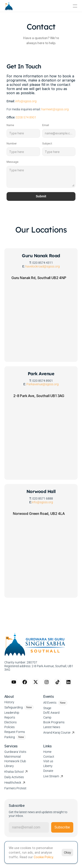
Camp (47, 717)
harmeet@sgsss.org (55, 109)
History (9, 702)
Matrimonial (13, 757)
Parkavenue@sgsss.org (43, 384)
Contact (49, 757)
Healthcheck (13, 783)
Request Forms (15, 732)
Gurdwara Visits (15, 752)
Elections (10, 722)
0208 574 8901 (26, 117)
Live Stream (51, 776)
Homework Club (15, 761)
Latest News (52, 727)
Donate (48, 771)
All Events (50, 703)
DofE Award (51, 713)
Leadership (12, 713)
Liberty (48, 766)
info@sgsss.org (26, 101)
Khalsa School (14, 772)
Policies (10, 727)
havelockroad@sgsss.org (43, 266)
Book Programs (54, 722)
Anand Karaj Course (57, 733)
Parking (10, 737)
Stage (47, 708)
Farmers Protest (15, 788)
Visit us (48, 761)
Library (9, 766)
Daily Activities (14, 777)
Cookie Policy (43, 857)
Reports (10, 717)
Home (47, 752)
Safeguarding (14, 707)
